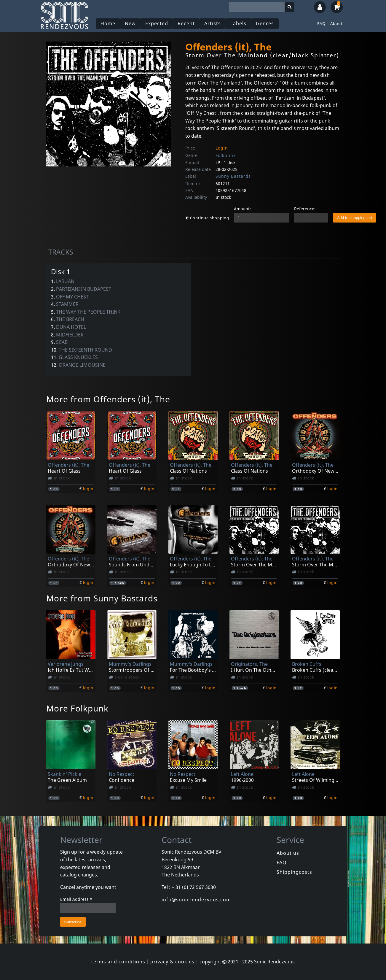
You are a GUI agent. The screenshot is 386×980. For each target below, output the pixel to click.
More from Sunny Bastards (102, 598)
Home (108, 23)
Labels (238, 23)
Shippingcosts (294, 872)
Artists (213, 23)
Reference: (305, 209)
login (88, 489)
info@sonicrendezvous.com (196, 900)
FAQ (321, 23)
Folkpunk (226, 155)
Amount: (242, 209)
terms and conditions (118, 962)
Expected (157, 23)
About (336, 23)
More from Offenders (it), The (108, 399)
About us (288, 853)
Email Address (76, 899)
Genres (265, 23)
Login (222, 148)
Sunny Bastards (233, 176)
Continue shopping (207, 218)
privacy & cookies (172, 962)
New (130, 23)
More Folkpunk (77, 708)
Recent (186, 23)
